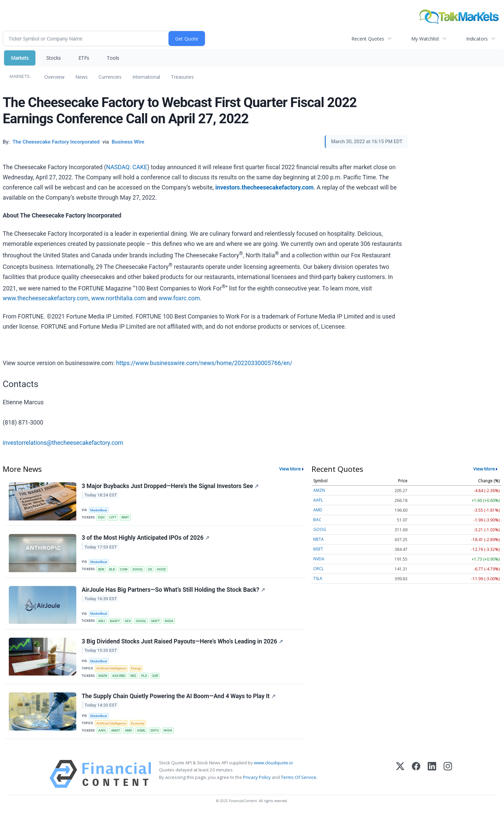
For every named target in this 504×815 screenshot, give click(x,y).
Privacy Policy (257, 778)
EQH (101, 517)
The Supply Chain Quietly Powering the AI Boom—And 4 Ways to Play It (179, 697)
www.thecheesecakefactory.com (46, 298)
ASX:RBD (119, 676)
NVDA (170, 621)
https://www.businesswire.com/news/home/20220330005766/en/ (204, 363)
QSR (156, 676)
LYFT (113, 517)
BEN (101, 569)
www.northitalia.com (118, 298)
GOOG (320, 529)
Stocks (54, 58)
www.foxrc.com (179, 298)
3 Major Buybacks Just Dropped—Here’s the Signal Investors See (170, 486)
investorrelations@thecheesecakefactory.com (63, 443)
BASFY (115, 621)
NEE (134, 676)
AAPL (102, 731)
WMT (125, 517)
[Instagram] (448, 775)
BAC (317, 520)
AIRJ (102, 621)
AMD (129, 731)
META (319, 539)
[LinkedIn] (432, 775)
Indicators (477, 39)
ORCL (319, 569)
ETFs (84, 58)
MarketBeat (99, 510)
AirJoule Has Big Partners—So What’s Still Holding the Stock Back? (173, 590)
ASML (142, 731)
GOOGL (138, 569)
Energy (136, 669)
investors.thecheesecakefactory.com (264, 187)
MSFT (156, 621)
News (82, 77)
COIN (124, 569)
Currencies (110, 77)
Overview (54, 77)
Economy (138, 724)
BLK (112, 569)
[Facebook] (416, 775)
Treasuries (182, 77)
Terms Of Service (299, 778)
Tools (113, 58)
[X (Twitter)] (400, 775)
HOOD (162, 569)
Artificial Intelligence (111, 669)
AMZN (103, 676)
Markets (20, 58)
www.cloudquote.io (273, 764)
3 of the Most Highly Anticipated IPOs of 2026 (145, 538)
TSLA (318, 578)
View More (290, 469)
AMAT (116, 731)
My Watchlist (425, 39)
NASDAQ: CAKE (127, 167)
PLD (144, 676)
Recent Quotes (368, 39)
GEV (128, 621)
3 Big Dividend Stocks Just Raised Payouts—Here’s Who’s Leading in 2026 (182, 642)
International (146, 77)
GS (150, 569)
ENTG (155, 731)
